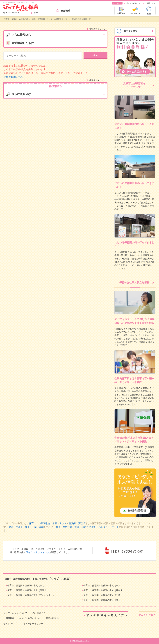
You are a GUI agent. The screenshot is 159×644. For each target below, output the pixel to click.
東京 (11, 527)
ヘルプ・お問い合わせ (30, 618)
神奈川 (19, 527)
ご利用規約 (9, 618)
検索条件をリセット (98, 29)
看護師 (72, 523)
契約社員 (68, 527)
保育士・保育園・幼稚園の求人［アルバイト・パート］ (34, 595)
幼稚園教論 (44, 523)
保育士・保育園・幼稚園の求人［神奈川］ (104, 590)
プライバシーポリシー (32, 624)
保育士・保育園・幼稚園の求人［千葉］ (103, 595)
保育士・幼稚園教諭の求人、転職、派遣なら (38, 579)
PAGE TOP (147, 615)
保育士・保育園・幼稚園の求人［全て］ (27, 585)
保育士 (33, 523)
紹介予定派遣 (89, 527)
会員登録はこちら (13, 77)
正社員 (57, 527)
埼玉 (27, 527)
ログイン (118, 3)
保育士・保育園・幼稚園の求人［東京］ (103, 585)
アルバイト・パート (108, 527)
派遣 (77, 527)
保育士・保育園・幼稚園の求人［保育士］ (28, 590)
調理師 (81, 523)
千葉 (34, 527)
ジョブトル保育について (15, 613)
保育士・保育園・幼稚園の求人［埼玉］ (103, 600)
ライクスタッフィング (38, 552)
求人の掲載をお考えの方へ (107, 615)
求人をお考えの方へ (134, 3)
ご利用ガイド (150, 3)
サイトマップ (10, 624)
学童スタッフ (59, 523)
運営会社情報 (52, 618)
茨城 (41, 527)
